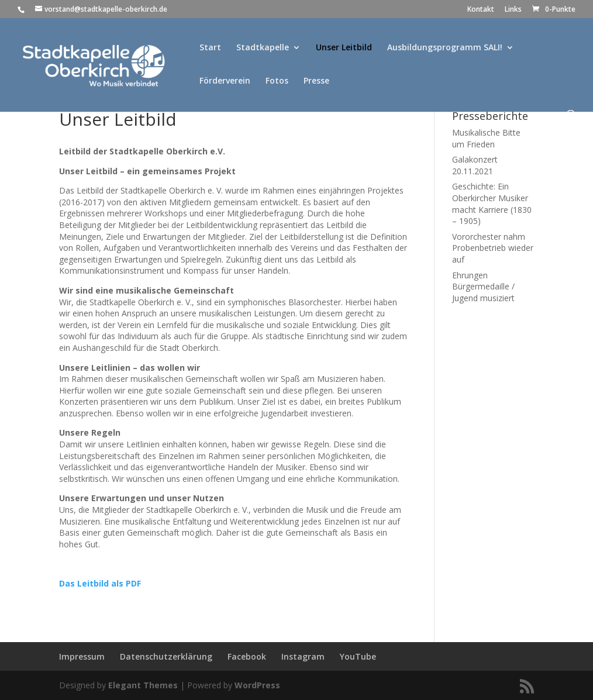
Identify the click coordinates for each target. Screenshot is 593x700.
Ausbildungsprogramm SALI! (445, 48)
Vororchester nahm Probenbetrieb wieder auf (493, 248)
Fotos (277, 81)
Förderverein (225, 81)
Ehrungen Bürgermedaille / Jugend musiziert (483, 287)
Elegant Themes (143, 685)
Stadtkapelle (263, 48)
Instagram (303, 656)
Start (210, 48)
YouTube (358, 656)
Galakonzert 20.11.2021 (475, 165)
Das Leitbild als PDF (100, 583)
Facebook (247, 656)
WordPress (257, 685)
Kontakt (481, 10)
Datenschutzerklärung (166, 656)
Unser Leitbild (344, 48)
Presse (316, 81)
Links (513, 10)
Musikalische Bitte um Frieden (486, 138)
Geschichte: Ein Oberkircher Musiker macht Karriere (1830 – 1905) (492, 204)
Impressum (82, 656)
